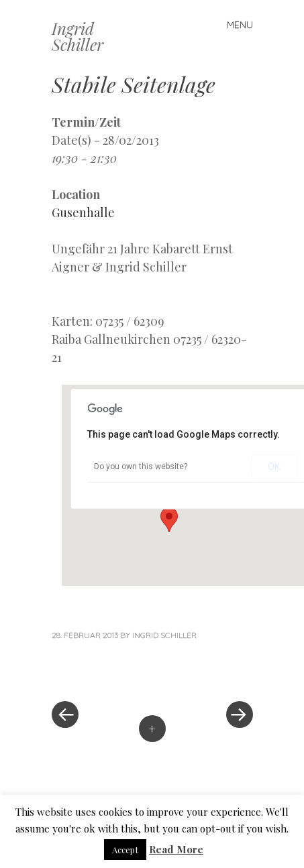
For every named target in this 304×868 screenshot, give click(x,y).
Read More (176, 849)
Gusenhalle (83, 212)
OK (274, 467)
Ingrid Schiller (78, 36)
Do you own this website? (141, 467)
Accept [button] (125, 850)
